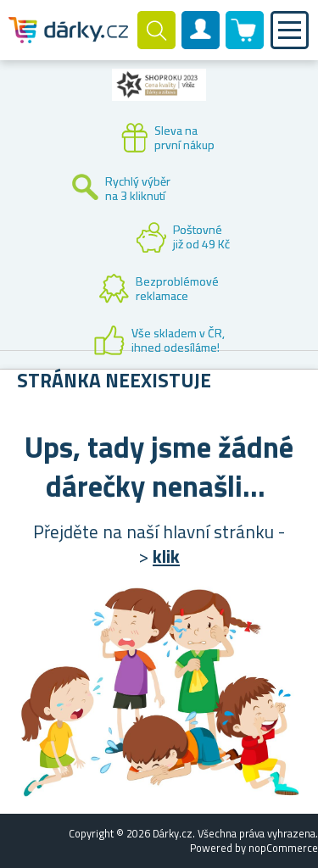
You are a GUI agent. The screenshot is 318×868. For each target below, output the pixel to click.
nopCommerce (283, 848)
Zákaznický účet (201, 44)
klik (166, 556)
